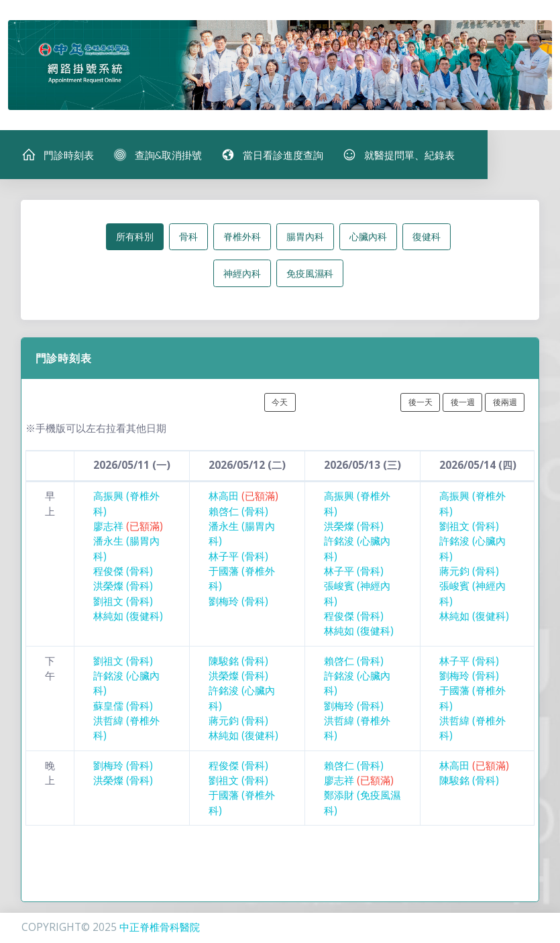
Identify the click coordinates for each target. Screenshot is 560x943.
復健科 (427, 239)
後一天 (421, 405)
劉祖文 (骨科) (123, 603)
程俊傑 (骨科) (123, 574)
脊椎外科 (242, 239)
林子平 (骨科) (238, 558)
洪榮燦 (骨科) (123, 589)
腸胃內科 (305, 239)
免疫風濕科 (310, 276)
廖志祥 (128, 529)
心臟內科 (368, 239)
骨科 (188, 239)
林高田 (243, 499)
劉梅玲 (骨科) (238, 603)
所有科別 (135, 239)
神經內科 (242, 276)
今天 (280, 405)
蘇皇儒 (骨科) (123, 708)
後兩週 (505, 405)
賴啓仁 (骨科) (238, 513)
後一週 (463, 405)
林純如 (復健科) (128, 619)
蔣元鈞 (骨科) (469, 574)
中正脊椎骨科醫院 (160, 927)
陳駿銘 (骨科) (238, 663)
